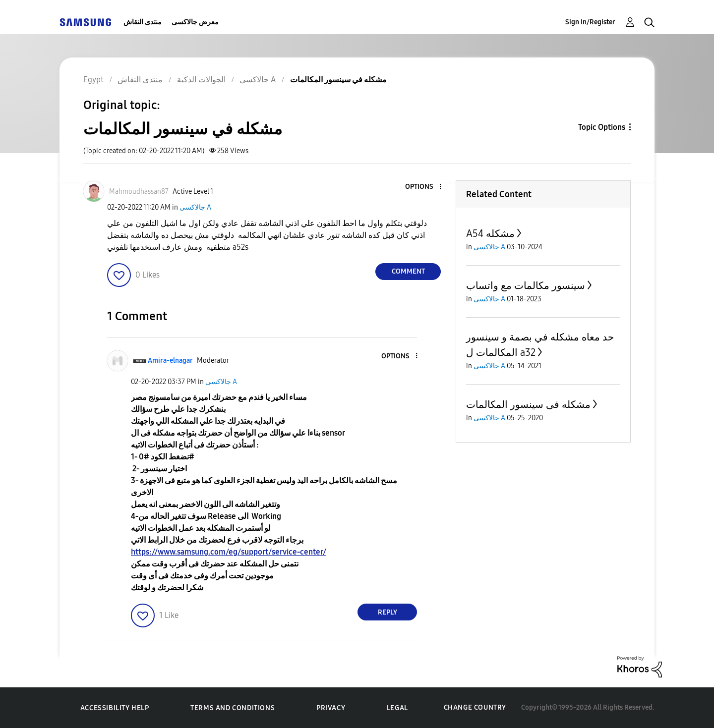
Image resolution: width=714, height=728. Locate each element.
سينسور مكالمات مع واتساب (526, 285)
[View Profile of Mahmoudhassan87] (139, 192)
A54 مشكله (490, 233)
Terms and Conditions (233, 708)
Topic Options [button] (602, 127)
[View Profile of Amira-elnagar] (170, 361)
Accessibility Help (115, 708)
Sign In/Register (590, 22)
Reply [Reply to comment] (387, 612)
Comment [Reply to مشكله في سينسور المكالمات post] (408, 271)
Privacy (331, 708)
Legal (397, 708)
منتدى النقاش (143, 22)
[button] (424, 187)
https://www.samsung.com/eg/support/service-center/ (229, 552)
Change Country (475, 707)
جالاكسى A (195, 207)
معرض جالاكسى (195, 22)
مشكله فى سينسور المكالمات (528, 404)
